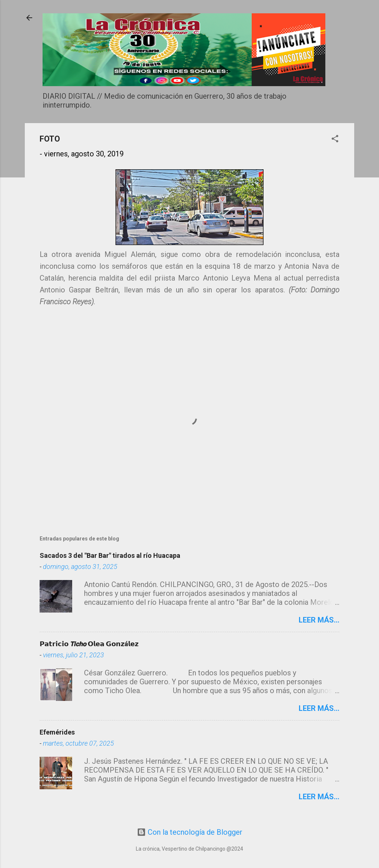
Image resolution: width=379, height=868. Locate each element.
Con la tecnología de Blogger (190, 832)
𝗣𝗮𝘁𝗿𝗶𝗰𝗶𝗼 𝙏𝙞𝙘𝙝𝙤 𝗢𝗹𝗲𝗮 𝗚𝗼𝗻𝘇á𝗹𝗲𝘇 (89, 644)
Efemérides (57, 732)
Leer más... (319, 620)
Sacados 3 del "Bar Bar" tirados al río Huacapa (110, 555)
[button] (335, 140)
